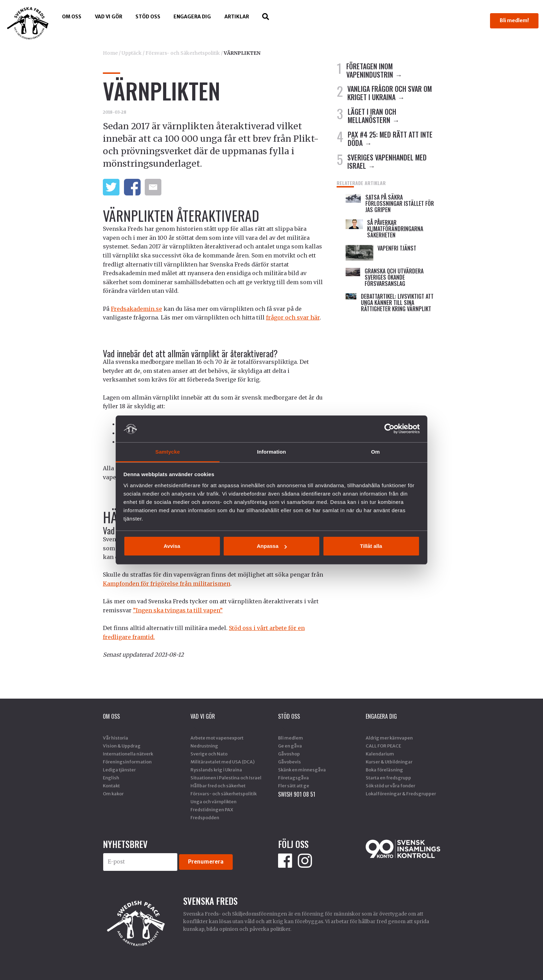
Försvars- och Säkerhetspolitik (183, 53)
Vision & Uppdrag (122, 746)
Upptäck (132, 53)
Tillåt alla (371, 546)
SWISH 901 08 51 (297, 794)
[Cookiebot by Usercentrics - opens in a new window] (389, 429)
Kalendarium (380, 754)
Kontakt (111, 786)
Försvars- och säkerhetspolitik (224, 794)
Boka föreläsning (384, 770)
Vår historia (115, 738)
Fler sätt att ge (294, 786)
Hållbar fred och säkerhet (218, 786)
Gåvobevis (290, 762)
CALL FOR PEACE (383, 746)
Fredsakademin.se (136, 309)
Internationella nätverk (128, 754)
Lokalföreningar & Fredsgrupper (401, 794)
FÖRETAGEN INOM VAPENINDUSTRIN (370, 70)
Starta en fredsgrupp (388, 778)
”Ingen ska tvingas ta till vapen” (178, 610)
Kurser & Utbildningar (389, 762)
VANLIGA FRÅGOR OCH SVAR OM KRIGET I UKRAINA (390, 93)
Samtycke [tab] (168, 452)
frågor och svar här (293, 317)
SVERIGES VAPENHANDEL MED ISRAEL (387, 161)
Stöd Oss (148, 17)
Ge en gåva (290, 746)
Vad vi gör (109, 17)
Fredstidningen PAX (212, 810)
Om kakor (113, 794)
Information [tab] (271, 452)
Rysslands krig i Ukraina (216, 770)
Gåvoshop (289, 754)
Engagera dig (192, 17)
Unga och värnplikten (213, 802)
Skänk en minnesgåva (302, 770)
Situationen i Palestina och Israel (226, 778)
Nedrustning (204, 746)
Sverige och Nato (209, 754)
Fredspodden (205, 817)
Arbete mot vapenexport (217, 738)
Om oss (72, 17)
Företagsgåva (293, 778)
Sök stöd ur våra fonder (390, 786)
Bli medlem (291, 738)
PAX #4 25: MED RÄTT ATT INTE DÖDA (390, 139)
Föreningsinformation (127, 762)
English (111, 778)
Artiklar (237, 17)
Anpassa (272, 546)
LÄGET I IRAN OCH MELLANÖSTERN (372, 116)
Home (110, 53)
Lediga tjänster (119, 770)
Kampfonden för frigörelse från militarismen (167, 584)
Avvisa (172, 546)
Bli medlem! (514, 20)
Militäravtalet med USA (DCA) (222, 762)
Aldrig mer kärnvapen (389, 738)
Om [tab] (375, 452)
